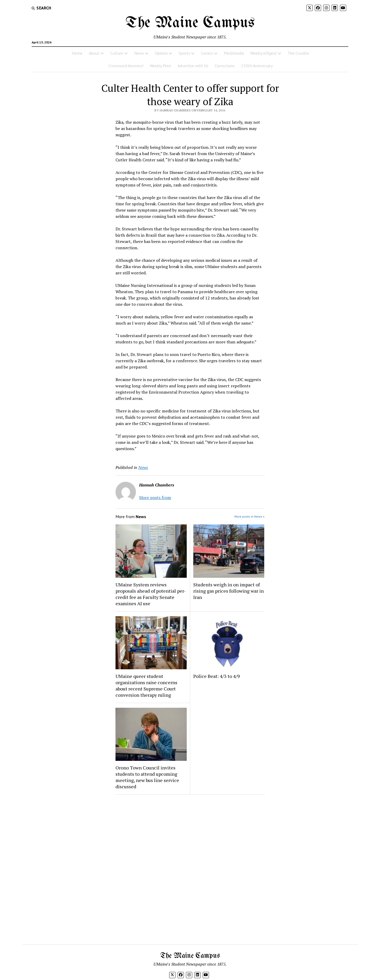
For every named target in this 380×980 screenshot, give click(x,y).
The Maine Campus (190, 23)
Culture (117, 53)
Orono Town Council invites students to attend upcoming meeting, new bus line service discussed (147, 777)
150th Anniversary (257, 66)
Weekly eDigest (263, 53)
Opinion (161, 53)
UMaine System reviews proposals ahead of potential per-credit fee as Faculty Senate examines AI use (151, 594)
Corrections (225, 66)
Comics (207, 53)
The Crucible (298, 53)
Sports (184, 53)
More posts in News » (249, 516)
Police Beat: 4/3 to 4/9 (217, 676)
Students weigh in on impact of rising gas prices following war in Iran (228, 591)
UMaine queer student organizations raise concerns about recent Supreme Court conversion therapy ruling (146, 686)
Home (77, 53)
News (139, 53)
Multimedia (234, 53)
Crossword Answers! (126, 66)
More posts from (155, 497)
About (94, 53)
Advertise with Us (193, 66)
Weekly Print (161, 66)
